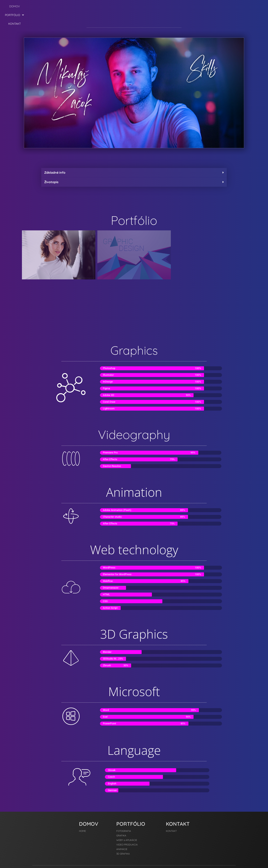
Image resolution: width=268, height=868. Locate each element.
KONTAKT (155, 6)
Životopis (51, 165)
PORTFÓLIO (133, 6)
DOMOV (112, 6)
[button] (133, 6)
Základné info (55, 155)
